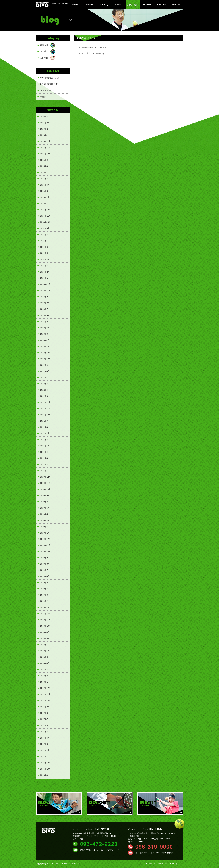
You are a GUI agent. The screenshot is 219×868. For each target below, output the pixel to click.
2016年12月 (46, 763)
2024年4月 (45, 259)
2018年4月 (45, 663)
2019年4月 (45, 589)
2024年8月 (45, 235)
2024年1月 (45, 278)
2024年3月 (45, 266)
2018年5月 (45, 657)
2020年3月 (45, 527)
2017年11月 (46, 694)
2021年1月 (45, 471)
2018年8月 (45, 638)
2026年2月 (45, 129)
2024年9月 (45, 228)
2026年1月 (45, 135)
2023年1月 (45, 346)
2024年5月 (45, 253)
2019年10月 (46, 551)
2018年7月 (45, 645)
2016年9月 (45, 775)
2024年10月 (46, 222)
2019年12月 (46, 539)
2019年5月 (45, 583)
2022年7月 (45, 377)
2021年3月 (45, 458)
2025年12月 (46, 141)
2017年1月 (45, 756)
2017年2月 (45, 750)
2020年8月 (45, 502)
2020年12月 (46, 477)
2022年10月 (46, 359)
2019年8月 (45, 564)
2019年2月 (45, 601)
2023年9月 (45, 297)
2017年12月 (46, 688)
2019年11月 (46, 545)
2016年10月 (46, 769)
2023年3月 (45, 334)
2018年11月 (46, 620)
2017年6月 (45, 725)
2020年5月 (45, 514)
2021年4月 (45, 452)
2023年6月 (45, 315)
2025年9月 (45, 160)
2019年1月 (45, 607)
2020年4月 (45, 520)
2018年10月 (46, 626)
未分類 (43, 97)
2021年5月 (45, 446)
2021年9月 (45, 421)
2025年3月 (45, 191)
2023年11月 (46, 290)
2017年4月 (45, 738)
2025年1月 (45, 203)
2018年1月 (45, 682)
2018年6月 (45, 651)
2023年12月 (46, 284)
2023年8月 (45, 303)
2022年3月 (45, 396)
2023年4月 (45, 328)
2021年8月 (45, 427)
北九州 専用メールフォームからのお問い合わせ (100, 850)
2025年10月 (46, 154)
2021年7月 (45, 433)
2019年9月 (45, 558)
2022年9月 (45, 365)
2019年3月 (45, 595)
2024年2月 (45, 272)
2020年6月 (45, 508)
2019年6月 (45, 576)
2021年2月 (45, 464)
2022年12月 (46, 353)
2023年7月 (45, 309)
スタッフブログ (47, 90)
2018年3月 (45, 669)
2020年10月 (46, 489)
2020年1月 (45, 533)
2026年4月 (45, 116)
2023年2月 (45, 340)
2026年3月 (45, 123)
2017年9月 (45, 707)
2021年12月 (46, 402)
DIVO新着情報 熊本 (49, 84)
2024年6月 (45, 247)
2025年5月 (45, 179)
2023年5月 (45, 322)
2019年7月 (45, 570)
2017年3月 (45, 744)
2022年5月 (45, 384)
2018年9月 (45, 632)
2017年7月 (45, 719)
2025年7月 (45, 172)
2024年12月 (46, 210)
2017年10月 (46, 700)
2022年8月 (45, 371)
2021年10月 (46, 415)
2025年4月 (45, 185)
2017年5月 (45, 732)
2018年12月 (46, 614)
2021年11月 (46, 408)
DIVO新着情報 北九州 (50, 78)
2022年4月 (45, 390)
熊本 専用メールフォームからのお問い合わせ (154, 853)
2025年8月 (45, 166)
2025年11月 (46, 148)
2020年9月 (45, 495)
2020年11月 (46, 483)
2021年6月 (45, 440)
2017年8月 (45, 713)
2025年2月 (45, 197)
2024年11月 (46, 216)
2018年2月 (45, 676)
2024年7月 (45, 241)
